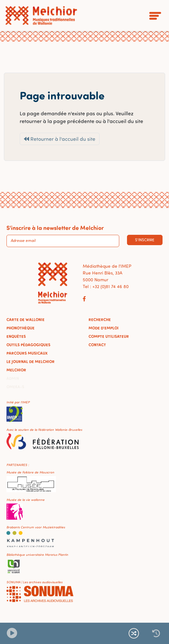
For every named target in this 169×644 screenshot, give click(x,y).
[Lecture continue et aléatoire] (134, 633)
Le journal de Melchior (31, 361)
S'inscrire (145, 240)
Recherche (100, 319)
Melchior (16, 370)
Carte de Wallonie (26, 319)
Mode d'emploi (104, 328)
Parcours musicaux (27, 353)
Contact (97, 345)
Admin (13, 378)
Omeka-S (15, 387)
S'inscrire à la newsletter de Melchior (55, 228)
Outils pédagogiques (28, 345)
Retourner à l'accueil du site (60, 139)
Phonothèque (21, 328)
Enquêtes (16, 336)
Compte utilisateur (109, 336)
